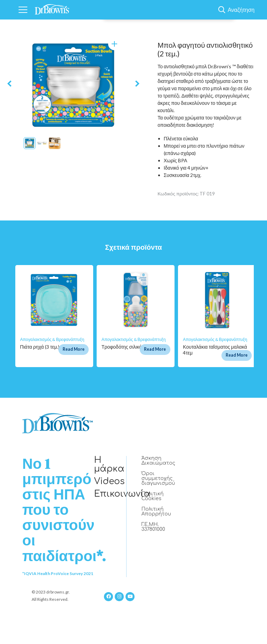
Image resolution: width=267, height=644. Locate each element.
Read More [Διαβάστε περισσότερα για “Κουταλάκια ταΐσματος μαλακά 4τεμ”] (237, 355)
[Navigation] (23, 10)
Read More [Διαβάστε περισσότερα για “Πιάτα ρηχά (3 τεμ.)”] (74, 349)
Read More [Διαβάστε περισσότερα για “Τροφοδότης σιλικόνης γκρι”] (155, 349)
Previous (9, 84)
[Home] (52, 8)
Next (137, 84)
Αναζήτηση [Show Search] (241, 10)
